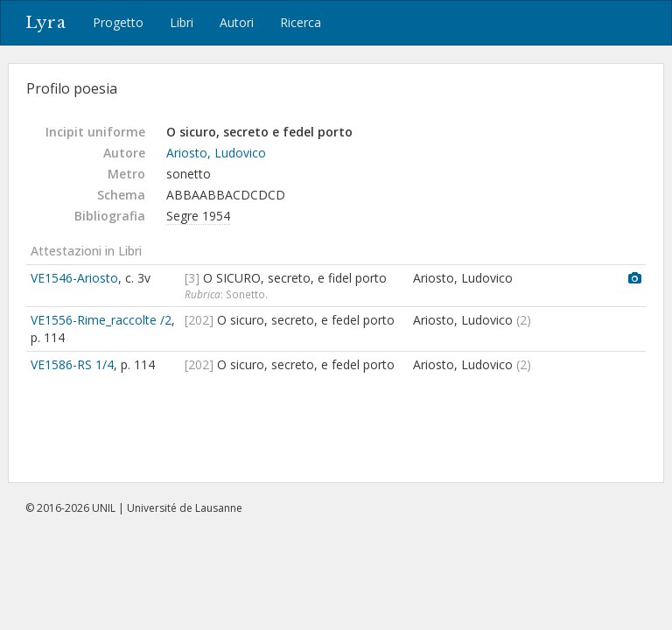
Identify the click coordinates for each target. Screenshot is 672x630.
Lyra (46, 23)
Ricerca (301, 22)
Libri (182, 22)
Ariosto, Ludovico (216, 153)
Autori (237, 22)
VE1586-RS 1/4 (72, 364)
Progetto (118, 22)
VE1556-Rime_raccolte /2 (101, 320)
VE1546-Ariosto (74, 278)
